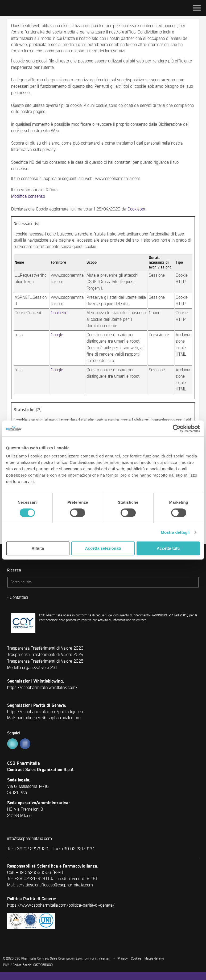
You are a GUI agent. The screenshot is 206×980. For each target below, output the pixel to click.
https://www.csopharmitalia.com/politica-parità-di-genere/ (61, 905)
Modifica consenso (28, 196)
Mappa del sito (154, 959)
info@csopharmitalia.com (30, 839)
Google (57, 335)
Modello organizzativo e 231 (32, 668)
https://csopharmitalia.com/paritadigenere (46, 712)
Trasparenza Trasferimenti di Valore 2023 (45, 648)
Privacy (123, 959)
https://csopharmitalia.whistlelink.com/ (42, 688)
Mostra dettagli (175, 532)
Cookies (136, 959)
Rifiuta (38, 548)
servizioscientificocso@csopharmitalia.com (55, 885)
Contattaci (19, 598)
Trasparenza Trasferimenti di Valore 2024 (45, 655)
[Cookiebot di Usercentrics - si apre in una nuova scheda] (177, 428)
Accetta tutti (168, 548)
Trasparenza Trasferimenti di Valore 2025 (45, 661)
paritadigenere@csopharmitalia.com (49, 718)
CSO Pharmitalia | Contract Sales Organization (19, 8)
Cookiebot (136, 209)
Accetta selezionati (103, 548)
